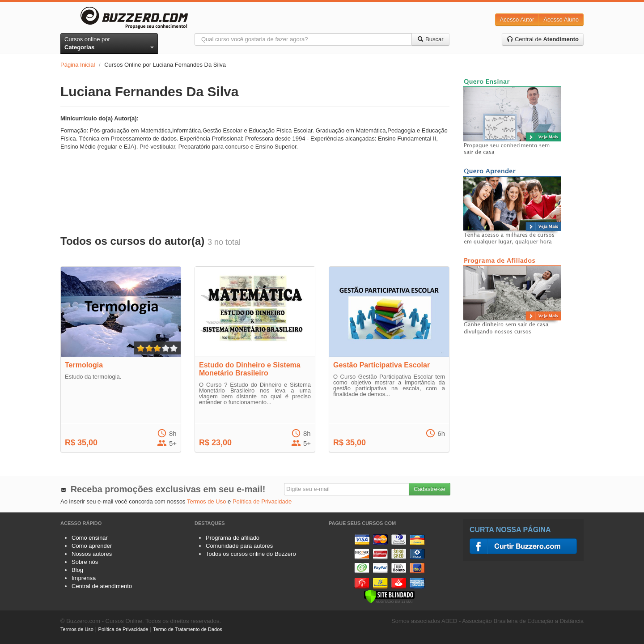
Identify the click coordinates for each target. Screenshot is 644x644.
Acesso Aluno (561, 19)
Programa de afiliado (233, 538)
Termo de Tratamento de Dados (188, 629)
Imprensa (84, 578)
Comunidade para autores (239, 546)
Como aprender (92, 546)
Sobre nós (85, 562)
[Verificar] (389, 596)
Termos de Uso (206, 501)
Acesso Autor (517, 19)
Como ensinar (90, 538)
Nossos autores (92, 554)
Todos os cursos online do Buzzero (251, 554)
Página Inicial (78, 65)
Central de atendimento (102, 586)
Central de (543, 39)
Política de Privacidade (262, 501)
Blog (77, 570)
